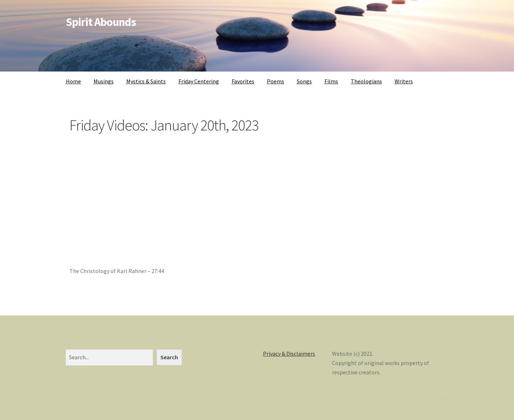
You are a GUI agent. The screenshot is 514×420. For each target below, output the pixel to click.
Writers (404, 81)
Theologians (366, 81)
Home (73, 81)
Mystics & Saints (146, 81)
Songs (304, 81)
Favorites (243, 81)
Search (169, 357)
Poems (276, 81)
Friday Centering (199, 81)
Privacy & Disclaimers (289, 354)
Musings (104, 81)
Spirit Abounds (101, 22)
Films (331, 81)
